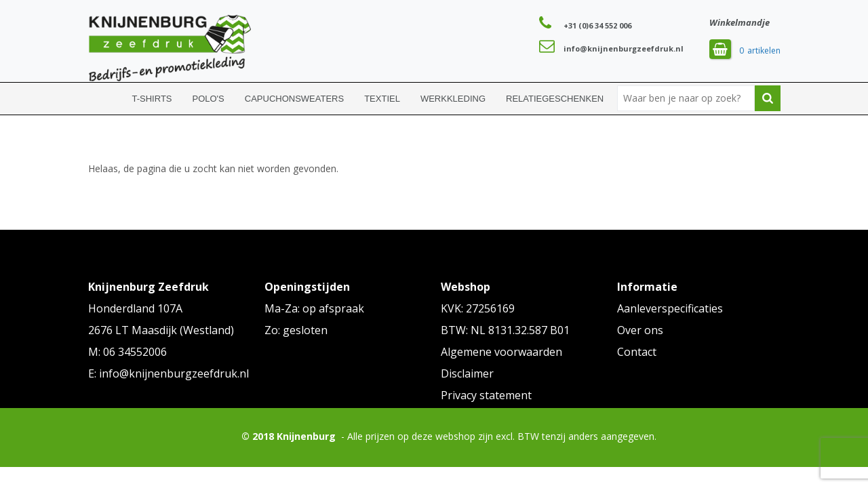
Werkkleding (453, 99)
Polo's (209, 99)
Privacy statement (486, 395)
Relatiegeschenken (555, 99)
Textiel (382, 99)
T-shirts (152, 99)
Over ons (640, 330)
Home (105, 99)
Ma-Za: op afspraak (314, 308)
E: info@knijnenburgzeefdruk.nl (169, 373)
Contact (637, 352)
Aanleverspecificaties (670, 308)
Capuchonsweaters (294, 99)
